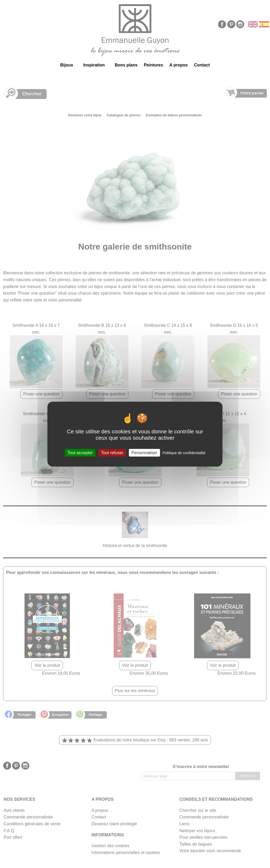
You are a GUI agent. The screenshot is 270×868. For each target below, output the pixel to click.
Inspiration (94, 65)
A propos (179, 65)
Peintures (153, 65)
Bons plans (126, 65)
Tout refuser (112, 452)
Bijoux (67, 65)
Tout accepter (80, 452)
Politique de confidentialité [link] (184, 453)
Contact (202, 65)
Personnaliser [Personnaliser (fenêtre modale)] (144, 452)
